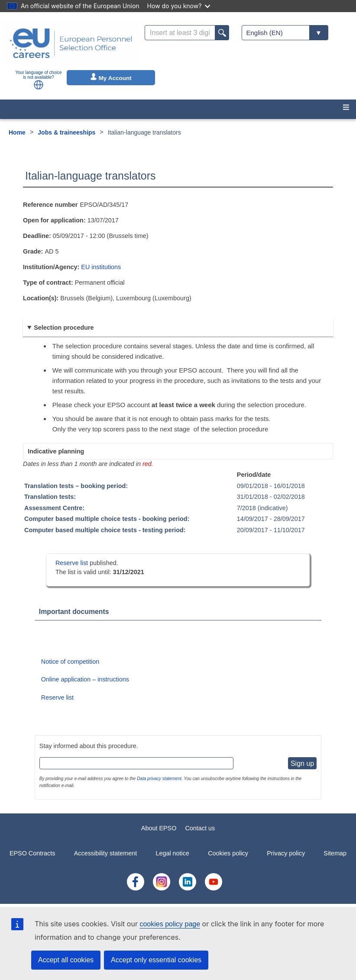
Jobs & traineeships (66, 132)
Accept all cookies (66, 960)
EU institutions (101, 267)
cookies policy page (170, 924)
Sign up (302, 763)
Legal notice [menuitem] (172, 853)
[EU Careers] (71, 43)
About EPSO (159, 828)
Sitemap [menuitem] (335, 853)
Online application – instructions (85, 679)
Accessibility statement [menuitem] (106, 853)
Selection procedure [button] (64, 328)
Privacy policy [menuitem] (286, 853)
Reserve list (73, 563)
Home (17, 132)
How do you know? (179, 6)
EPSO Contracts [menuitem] (32, 853)
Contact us (200, 828)
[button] (39, 85)
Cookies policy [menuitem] (228, 853)
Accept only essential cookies (156, 960)
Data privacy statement (159, 779)
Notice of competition (70, 662)
